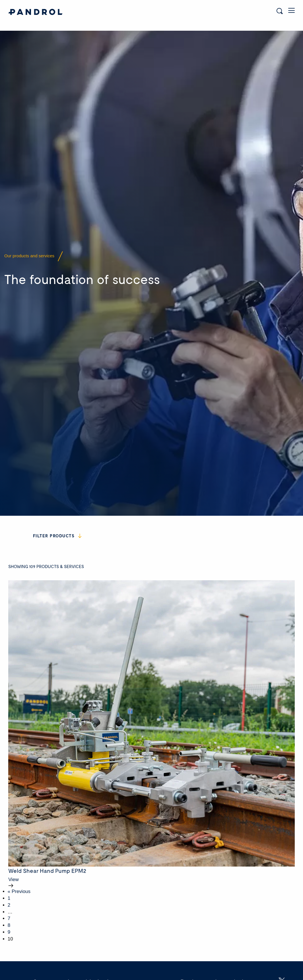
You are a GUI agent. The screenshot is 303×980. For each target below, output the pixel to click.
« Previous (19, 875)
